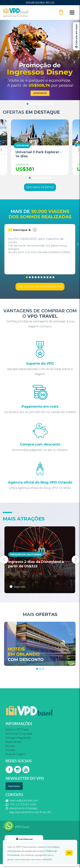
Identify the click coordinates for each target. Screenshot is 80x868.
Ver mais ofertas (40, 187)
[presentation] (4, 560)
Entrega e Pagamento (18, 738)
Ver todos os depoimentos (40, 287)
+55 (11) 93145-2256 (23, 804)
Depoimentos (13, 742)
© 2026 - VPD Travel (16, 827)
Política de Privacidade (19, 734)
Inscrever (14, 786)
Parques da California (26, 554)
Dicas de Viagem (15, 754)
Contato (10, 750)
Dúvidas (10, 746)
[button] (6, 60)
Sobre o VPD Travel (17, 730)
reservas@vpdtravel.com (24, 800)
